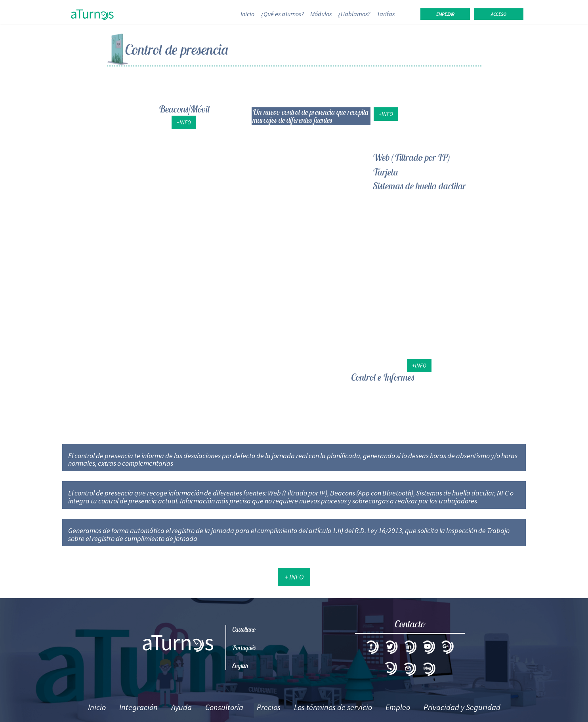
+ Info (294, 577)
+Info (184, 122)
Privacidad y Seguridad (462, 707)
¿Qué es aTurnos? (282, 14)
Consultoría (224, 707)
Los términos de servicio (333, 707)
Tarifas (386, 14)
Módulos (321, 14)
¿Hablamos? (354, 14)
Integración (138, 707)
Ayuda (181, 707)
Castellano (244, 629)
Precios (269, 707)
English (240, 666)
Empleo (398, 707)
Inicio (249, 14)
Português (244, 648)
